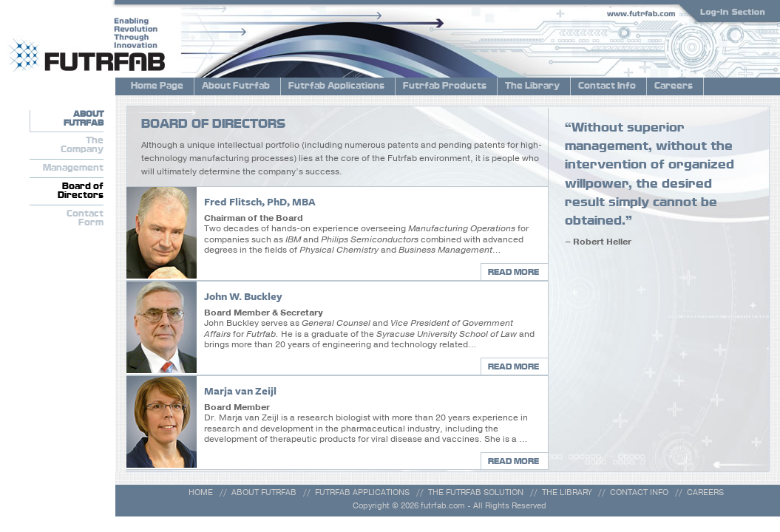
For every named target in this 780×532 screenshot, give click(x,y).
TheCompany (82, 146)
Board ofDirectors (81, 191)
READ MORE (513, 272)
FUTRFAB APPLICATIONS (362, 492)
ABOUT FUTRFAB (264, 492)
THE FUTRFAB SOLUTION (476, 492)
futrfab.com (443, 506)
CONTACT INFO (639, 492)
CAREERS (705, 492)
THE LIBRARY (567, 492)
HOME (201, 492)
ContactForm (85, 219)
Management (73, 168)
